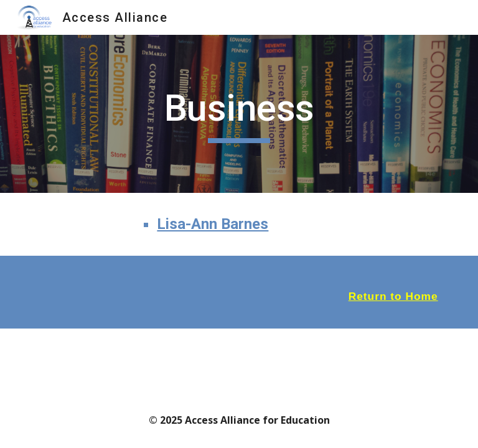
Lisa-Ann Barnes (213, 224)
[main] (239, 114)
